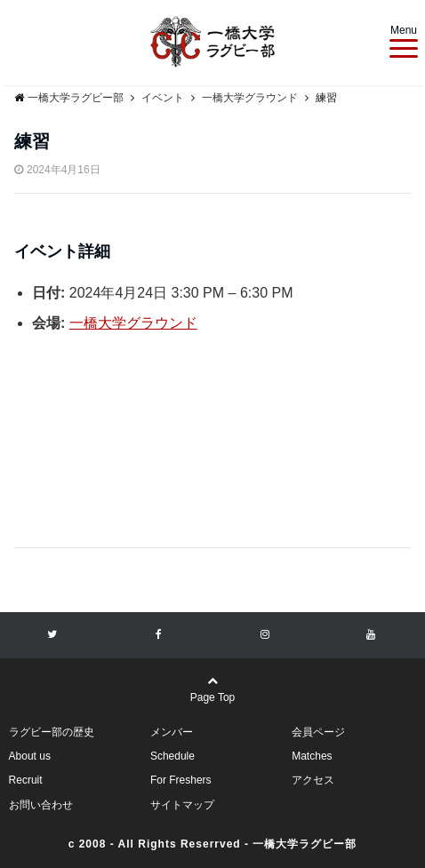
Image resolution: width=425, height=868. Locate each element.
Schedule (172, 756)
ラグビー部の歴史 (52, 732)
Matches (312, 756)
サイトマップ (182, 805)
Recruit (26, 780)
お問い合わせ (41, 805)
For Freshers (181, 780)
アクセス (313, 780)
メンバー (172, 732)
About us (30, 756)
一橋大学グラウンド (133, 323)
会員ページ (318, 732)
